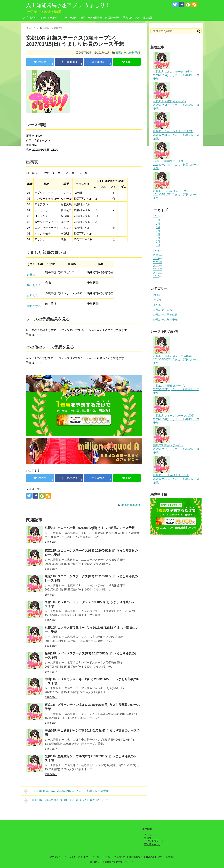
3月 (158, 238)
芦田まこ (33, 275)
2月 (158, 242)
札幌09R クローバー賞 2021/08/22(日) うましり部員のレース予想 (90, 528)
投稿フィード (151, 838)
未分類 (157, 305)
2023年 (158, 251)
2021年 (158, 259)
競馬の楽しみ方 (131, 18)
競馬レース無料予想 (91, 18)
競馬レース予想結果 (165, 315)
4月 (158, 234)
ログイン (149, 835)
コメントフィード (154, 841)
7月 (158, 224)
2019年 (158, 266)
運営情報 (148, 18)
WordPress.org (152, 844)
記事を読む (51, 542)
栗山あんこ (34, 285)
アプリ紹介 (29, 18)
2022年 (158, 255)
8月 (158, 220)
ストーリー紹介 (69, 18)
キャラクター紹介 (47, 18)
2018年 (158, 269)
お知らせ (159, 295)
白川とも (33, 296)
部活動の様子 (112, 18)
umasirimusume (130, 505)
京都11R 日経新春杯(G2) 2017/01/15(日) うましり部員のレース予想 (69, 800)
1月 (158, 245)
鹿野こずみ (34, 306)
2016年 (158, 277)
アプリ (157, 300)
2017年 (158, 273)
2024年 (158, 217)
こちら (38, 335)
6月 (158, 227)
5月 (158, 231)
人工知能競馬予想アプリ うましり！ (68, 5)
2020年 (158, 262)
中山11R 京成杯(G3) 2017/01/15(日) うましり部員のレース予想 (66, 791)
